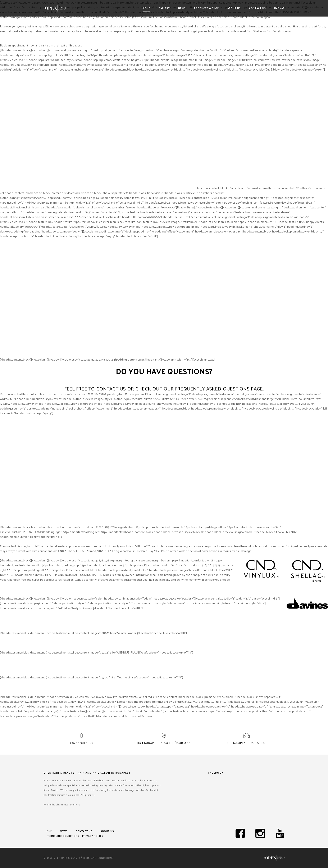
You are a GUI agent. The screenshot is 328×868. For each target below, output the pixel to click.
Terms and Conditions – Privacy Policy (75, 836)
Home (147, 8)
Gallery (164, 8)
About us (234, 8)
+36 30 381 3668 (82, 743)
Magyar (279, 8)
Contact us (258, 8)
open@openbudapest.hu (246, 743)
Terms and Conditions (98, 858)
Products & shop (207, 8)
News (182, 8)
